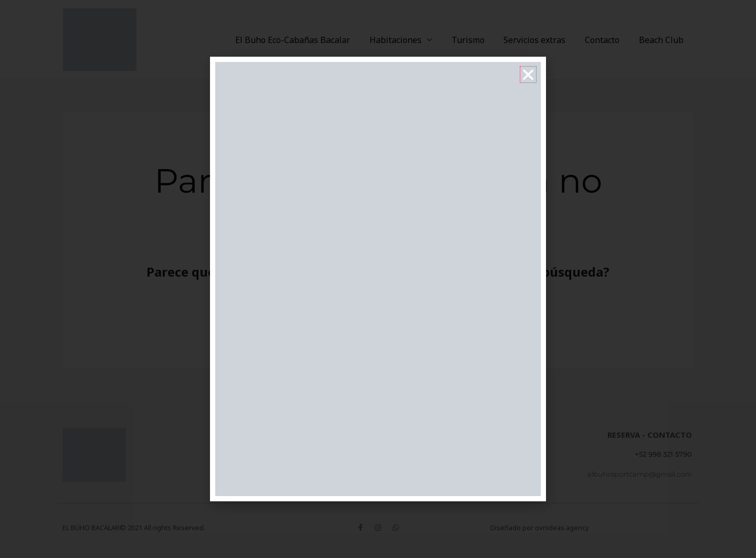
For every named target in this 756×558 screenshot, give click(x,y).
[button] (528, 75)
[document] (378, 279)
